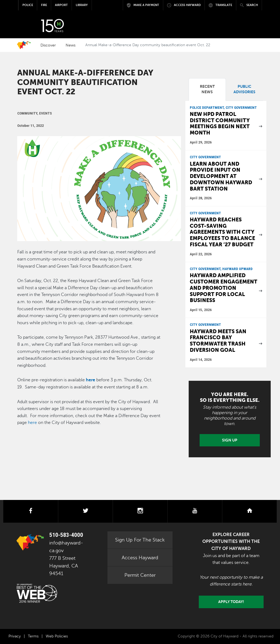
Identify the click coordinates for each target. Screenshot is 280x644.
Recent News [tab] (207, 89)
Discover (48, 45)
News (71, 45)
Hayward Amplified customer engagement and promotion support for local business (224, 288)
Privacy (15, 636)
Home (24, 45)
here (91, 380)
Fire (44, 5)
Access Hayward (140, 558)
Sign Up (230, 440)
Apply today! (231, 602)
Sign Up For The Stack (140, 540)
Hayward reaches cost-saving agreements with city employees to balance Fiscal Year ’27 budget (222, 232)
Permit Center (140, 575)
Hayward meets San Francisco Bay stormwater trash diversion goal (218, 341)
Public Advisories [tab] (244, 89)
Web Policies (57, 636)
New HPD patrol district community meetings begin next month (220, 123)
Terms (33, 636)
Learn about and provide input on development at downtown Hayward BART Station (221, 176)
